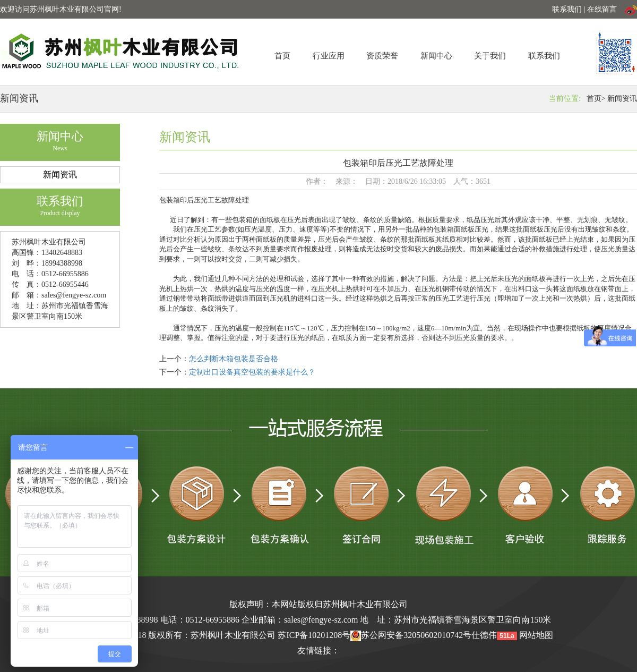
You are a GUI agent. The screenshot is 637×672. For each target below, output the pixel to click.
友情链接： (318, 650)
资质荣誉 (382, 56)
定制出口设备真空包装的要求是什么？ (252, 372)
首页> (596, 99)
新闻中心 (436, 56)
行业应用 (329, 56)
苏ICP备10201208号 (314, 635)
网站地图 (536, 635)
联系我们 (544, 56)
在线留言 (602, 9)
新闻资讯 (622, 99)
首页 (282, 56)
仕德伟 (484, 635)
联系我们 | (570, 9)
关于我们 (490, 56)
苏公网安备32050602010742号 (411, 635)
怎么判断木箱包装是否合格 (234, 359)
